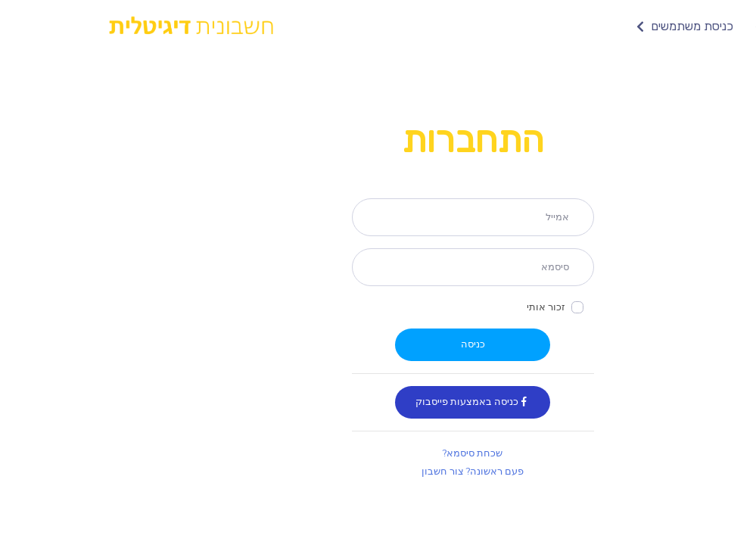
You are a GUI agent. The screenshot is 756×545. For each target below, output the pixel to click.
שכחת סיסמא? (378, 453)
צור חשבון (690, 26)
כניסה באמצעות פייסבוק (378, 402)
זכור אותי (451, 307)
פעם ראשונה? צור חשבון (378, 472)
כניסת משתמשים (588, 26)
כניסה (378, 344)
